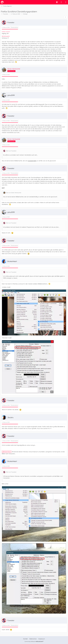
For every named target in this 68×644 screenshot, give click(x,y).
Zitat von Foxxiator (11, 151)
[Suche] (57, 2)
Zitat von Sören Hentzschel (13, 193)
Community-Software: (34, 641)
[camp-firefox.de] (2, 2)
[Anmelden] (61, 2)
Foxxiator (6, 14)
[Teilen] (65, 17)
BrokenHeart (7, 452)
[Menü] (66, 2)
